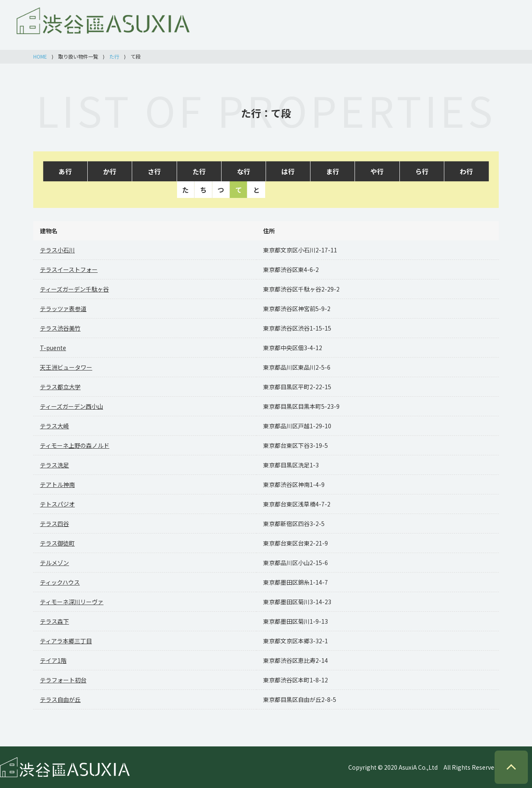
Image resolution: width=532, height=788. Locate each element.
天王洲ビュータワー (66, 367)
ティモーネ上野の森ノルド (75, 445)
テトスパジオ (57, 504)
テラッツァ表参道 (63, 309)
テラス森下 (54, 621)
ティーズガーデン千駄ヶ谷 (74, 289)
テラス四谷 (54, 524)
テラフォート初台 (63, 680)
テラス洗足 (54, 465)
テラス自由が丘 (60, 699)
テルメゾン (54, 563)
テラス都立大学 (60, 387)
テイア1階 (53, 660)
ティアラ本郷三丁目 (66, 641)
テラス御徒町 (57, 543)
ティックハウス (60, 582)
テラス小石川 (57, 250)
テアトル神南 (57, 484)
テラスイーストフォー (69, 269)
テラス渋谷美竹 (60, 328)
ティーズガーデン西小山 (71, 406)
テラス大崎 (54, 426)
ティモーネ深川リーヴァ (72, 602)
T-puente (53, 348)
